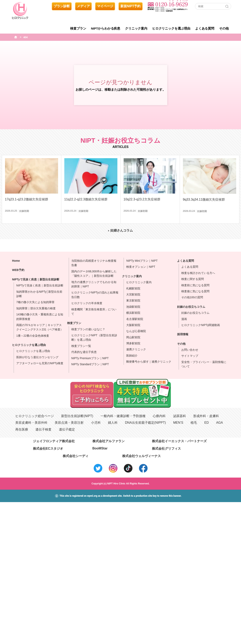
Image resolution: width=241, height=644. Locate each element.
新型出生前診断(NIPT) (77, 416)
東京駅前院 (133, 300)
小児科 (96, 423)
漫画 (184, 319)
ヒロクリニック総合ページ (35, 416)
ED (206, 423)
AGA (219, 423)
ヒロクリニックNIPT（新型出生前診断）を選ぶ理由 (94, 337)
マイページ (105, 6)
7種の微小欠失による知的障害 (35, 302)
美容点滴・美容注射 (69, 423)
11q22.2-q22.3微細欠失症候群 (86, 199)
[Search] (227, 6)
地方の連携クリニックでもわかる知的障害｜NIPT (94, 284)
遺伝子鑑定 (67, 429)
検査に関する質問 (193, 279)
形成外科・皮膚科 (206, 416)
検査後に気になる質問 (195, 291)
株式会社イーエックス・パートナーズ (179, 441)
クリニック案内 (136, 28)
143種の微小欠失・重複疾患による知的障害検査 (40, 317)
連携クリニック (136, 349)
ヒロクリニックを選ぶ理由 (171, 28)
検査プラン (78, 28)
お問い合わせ (190, 350)
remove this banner (170, 496)
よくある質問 (205, 28)
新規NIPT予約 (130, 6)
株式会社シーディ (76, 456)
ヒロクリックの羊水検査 (87, 303)
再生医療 (22, 429)
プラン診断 (62, 6)
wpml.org (92, 496)
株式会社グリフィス (166, 449)
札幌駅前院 (133, 288)
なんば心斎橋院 (136, 331)
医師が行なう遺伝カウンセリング (37, 357)
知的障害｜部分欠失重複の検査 (36, 308)
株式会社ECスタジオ (48, 449)
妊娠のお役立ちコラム (191, 307)
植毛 (194, 423)
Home (16, 261)
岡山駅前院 (133, 337)
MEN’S (178, 423)
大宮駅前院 (133, 294)
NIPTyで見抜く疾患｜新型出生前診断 (36, 279)
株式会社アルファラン (109, 441)
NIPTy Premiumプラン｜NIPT (90, 358)
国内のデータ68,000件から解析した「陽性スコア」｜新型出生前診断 (94, 274)
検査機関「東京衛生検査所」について (94, 312)
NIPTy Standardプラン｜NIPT (90, 364)
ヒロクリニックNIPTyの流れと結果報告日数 (95, 295)
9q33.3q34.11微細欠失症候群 (204, 199)
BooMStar (100, 448)
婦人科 (113, 423)
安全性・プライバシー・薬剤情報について (204, 364)
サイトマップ (190, 356)
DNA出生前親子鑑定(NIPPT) (146, 423)
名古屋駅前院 (135, 319)
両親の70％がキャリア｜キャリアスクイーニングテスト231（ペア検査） (40, 327)
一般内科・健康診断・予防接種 (123, 416)
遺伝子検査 (43, 429)
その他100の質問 (192, 297)
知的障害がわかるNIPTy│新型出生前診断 (39, 294)
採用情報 (183, 334)
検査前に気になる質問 (195, 285)
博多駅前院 (133, 343)
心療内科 (159, 416)
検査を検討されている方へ (198, 273)
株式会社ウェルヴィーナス (142, 456)
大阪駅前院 (133, 325)
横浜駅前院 (133, 313)
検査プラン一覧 (81, 346)
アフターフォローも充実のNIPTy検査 (40, 363)
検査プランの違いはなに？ (88, 329)
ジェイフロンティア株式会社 (54, 441)
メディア (83, 6)
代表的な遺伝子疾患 (84, 352)
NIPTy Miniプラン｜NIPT (142, 261)
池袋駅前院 (133, 307)
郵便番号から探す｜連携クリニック (149, 362)
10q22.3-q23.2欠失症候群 (142, 199)
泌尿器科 (179, 416)
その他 (224, 28)
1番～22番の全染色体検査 (33, 336)
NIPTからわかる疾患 (106, 28)
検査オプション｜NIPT (141, 267)
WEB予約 (18, 270)
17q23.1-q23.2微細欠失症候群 (27, 199)
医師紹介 (132, 356)
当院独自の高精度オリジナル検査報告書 (94, 263)
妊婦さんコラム (122, 230)
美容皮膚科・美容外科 (31, 423)
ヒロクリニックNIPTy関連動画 (201, 325)
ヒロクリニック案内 (139, 282)
